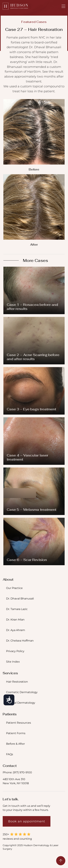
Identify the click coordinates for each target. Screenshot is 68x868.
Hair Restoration (17, 682)
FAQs (10, 754)
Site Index (13, 662)
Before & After (15, 744)
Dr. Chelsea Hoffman (20, 641)
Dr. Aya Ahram (16, 630)
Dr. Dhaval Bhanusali (20, 599)
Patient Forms (16, 733)
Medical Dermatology (21, 703)
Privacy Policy (15, 651)
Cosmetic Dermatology (22, 692)
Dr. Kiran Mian (15, 620)
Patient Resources (19, 723)
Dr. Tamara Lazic (17, 609)
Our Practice (14, 588)
